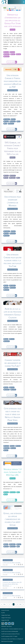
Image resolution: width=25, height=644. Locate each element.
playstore (7, 56)
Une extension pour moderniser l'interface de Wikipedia (13, 201)
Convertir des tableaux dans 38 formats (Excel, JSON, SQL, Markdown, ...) (12, 584)
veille (6, 494)
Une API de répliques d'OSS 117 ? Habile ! (9, 636)
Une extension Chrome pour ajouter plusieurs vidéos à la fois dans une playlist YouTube (13, 260)
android (7, 52)
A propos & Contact (5, 610)
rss (19, 492)
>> (23, 604)
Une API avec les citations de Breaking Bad (10, 631)
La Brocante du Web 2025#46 (11, 563)
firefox (13, 54)
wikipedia (7, 236)
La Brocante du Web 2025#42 (11, 573)
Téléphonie (13, 30)
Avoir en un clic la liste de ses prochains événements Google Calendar (13, 313)
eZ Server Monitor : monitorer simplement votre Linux (12, 629)
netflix (6, 450)
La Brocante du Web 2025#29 (11, 596)
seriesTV (7, 446)
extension (7, 54)
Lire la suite (11, 62)
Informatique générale (12, 90)
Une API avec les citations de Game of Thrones (10, 634)
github (6, 544)
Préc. (5, 604)
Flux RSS (3, 613)
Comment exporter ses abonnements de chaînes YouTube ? (13, 363)
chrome (13, 52)
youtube (7, 290)
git (19, 546)
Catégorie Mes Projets (6, 615)
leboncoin (11, 124)
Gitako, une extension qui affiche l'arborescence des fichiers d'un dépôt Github (12, 519)
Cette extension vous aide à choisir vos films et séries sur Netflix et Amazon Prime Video (13, 414)
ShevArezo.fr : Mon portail (6, 626)
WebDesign (12, 158)
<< (2, 604)
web (19, 121)
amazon (14, 448)
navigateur (7, 119)
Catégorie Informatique (6, 618)
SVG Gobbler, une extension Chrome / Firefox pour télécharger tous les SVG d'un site (12, 148)
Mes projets (13, 478)
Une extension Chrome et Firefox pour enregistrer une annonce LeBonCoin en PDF (13, 81)
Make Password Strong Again (7, 641)
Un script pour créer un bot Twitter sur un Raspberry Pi (12, 639)
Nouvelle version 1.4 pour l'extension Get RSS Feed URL (13, 472)
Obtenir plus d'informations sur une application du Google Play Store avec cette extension (12, 20)
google (19, 54)
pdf (6, 124)
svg (19, 178)
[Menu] (24, 2)
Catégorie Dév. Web (5, 620)
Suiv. (20, 604)
